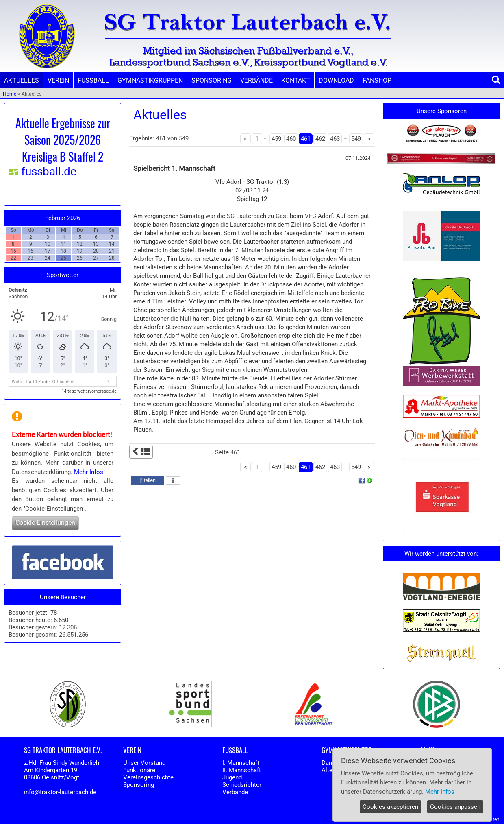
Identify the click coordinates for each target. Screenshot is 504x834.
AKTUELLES (22, 80)
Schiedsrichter (242, 785)
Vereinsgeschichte (148, 777)
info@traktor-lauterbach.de (60, 792)
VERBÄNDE (256, 80)
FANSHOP (377, 80)
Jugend (232, 777)
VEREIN (58, 80)
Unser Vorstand (144, 763)
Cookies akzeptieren (390, 807)
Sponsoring (139, 785)
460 (291, 139)
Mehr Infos (89, 472)
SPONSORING (212, 80)
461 (306, 139)
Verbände (235, 792)
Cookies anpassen (455, 807)
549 (356, 139)
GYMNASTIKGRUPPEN (150, 80)
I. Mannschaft (241, 763)
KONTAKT (296, 80)
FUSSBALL (93, 80)
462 (320, 139)
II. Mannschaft (242, 770)
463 (335, 139)
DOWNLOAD (336, 80)
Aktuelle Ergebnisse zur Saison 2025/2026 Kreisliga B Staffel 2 (63, 140)
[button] (148, 480)
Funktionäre (139, 770)
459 (276, 139)
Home (10, 94)
